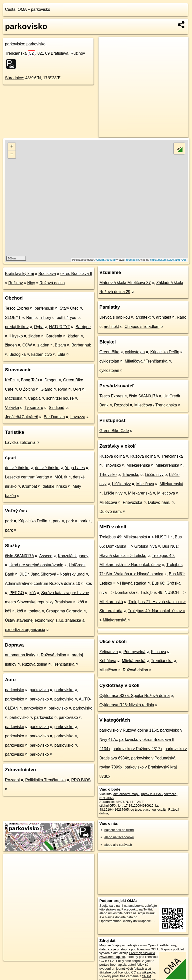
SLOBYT (13, 318)
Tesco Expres (17, 308)
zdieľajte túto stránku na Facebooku (128, 907)
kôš (89, 583)
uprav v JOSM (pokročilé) (159, 794)
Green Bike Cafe (114, 431)
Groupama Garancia (64, 611)
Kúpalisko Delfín (33, 521)
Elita (61, 354)
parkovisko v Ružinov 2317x (137, 749)
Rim (30, 318)
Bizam (60, 345)
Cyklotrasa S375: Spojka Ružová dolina (135, 696)
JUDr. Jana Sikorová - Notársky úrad (52, 574)
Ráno (181, 317)
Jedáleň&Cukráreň (22, 417)
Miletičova (145, 484)
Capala (34, 398)
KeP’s (10, 380)
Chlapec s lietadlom (142, 327)
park (9, 521)
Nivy (31, 283)
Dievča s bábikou (115, 317)
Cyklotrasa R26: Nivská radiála (127, 705)
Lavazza (78, 417)
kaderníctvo (42, 354)
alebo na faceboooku (119, 837)
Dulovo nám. (159, 502)
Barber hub (81, 345)
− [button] (12, 155)
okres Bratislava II (76, 274)
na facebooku (134, 906)
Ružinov (15, 283)
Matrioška (14, 398)
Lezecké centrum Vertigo (27, 477)
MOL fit (61, 477)
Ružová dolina (52, 283)
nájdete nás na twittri (119, 830)
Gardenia (54, 336)
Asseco (46, 556)
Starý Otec (69, 308)
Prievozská (132, 502)
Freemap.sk (132, 260)
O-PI (77, 389)
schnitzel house (60, 398)
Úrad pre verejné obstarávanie (36, 565)
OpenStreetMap (106, 260)
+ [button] (12, 147)
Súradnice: (15, 78)
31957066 (107, 798)
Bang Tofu (30, 380)
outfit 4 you (66, 318)
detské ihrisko (17, 468)
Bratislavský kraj (19, 274)
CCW (27, 345)
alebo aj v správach (118, 845)
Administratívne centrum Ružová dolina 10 (43, 583)
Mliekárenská (133, 661)
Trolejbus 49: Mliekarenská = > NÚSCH (134, 537)
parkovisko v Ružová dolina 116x (129, 730)
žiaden (34, 336)
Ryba (39, 327)
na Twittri (145, 909)
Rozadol (12, 780)
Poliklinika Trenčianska (45, 780)
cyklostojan (135, 352)
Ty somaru (34, 408)
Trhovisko (112, 465)
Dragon (51, 380)
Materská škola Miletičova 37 (125, 283)
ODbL (155, 949)
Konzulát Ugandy (73, 556)
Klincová (158, 652)
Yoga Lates (75, 468)
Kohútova (108, 661)
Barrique (83, 327)
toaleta (34, 611)
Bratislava (47, 274)
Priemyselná (134, 652)
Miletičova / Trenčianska (146, 361)
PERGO (17, 593)
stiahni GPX (108, 806)
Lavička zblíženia (20, 442)
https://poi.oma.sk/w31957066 (168, 260)
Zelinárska (109, 652)
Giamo (46, 389)
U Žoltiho (27, 389)
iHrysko (16, 336)
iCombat (29, 486)
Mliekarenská (138, 465)
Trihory (45, 318)
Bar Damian (54, 417)
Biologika (18, 354)
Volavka (12, 408)
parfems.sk (44, 308)
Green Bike (109, 352)
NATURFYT (59, 327)
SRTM (146, 976)
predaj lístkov (17, 327)
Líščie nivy (154, 475)
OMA (22, 9)
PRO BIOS (81, 780)
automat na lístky (20, 655)
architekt (143, 317)
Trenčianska (20, 53)
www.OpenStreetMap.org (158, 945)
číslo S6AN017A (19, 556)
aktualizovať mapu (126, 794)
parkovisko (40, 9)
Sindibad (56, 408)
